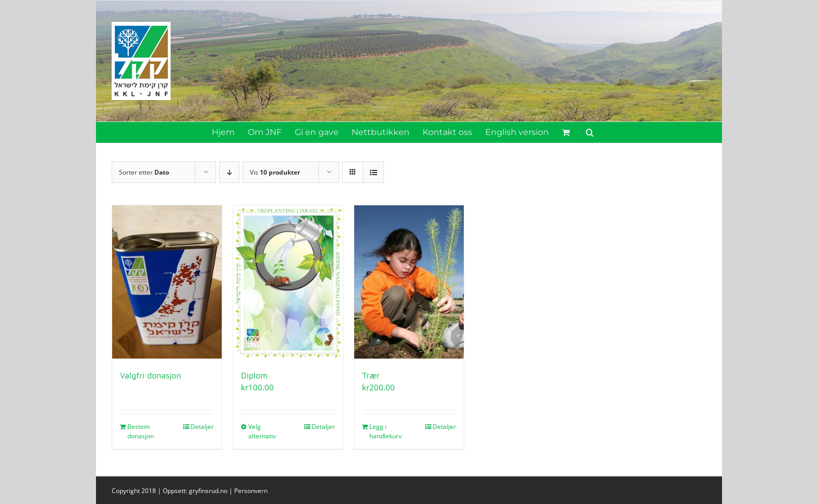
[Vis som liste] (373, 172)
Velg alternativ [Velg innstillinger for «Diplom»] (262, 431)
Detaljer (202, 427)
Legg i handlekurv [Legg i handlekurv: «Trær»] (386, 431)
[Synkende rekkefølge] (229, 172)
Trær (371, 375)
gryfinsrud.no (208, 491)
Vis (275, 172)
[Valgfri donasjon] (167, 282)
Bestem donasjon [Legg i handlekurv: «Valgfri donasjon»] (141, 431)
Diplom (254, 375)
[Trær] (409, 282)
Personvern (251, 491)
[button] (590, 132)
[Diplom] (288, 282)
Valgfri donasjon (151, 375)
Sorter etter (144, 172)
